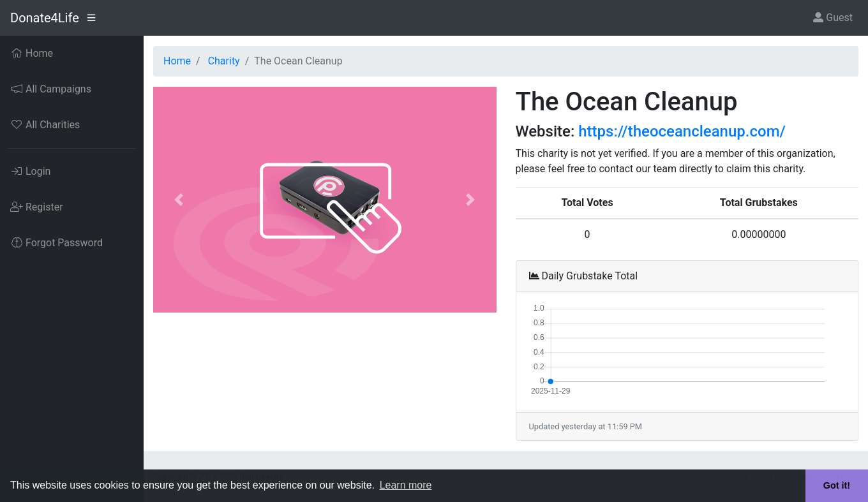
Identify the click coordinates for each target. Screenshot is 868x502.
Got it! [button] (837, 485)
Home (177, 61)
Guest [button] (833, 18)
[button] (179, 200)
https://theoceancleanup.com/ (682, 131)
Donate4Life (45, 18)
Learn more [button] (406, 485)
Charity (224, 61)
